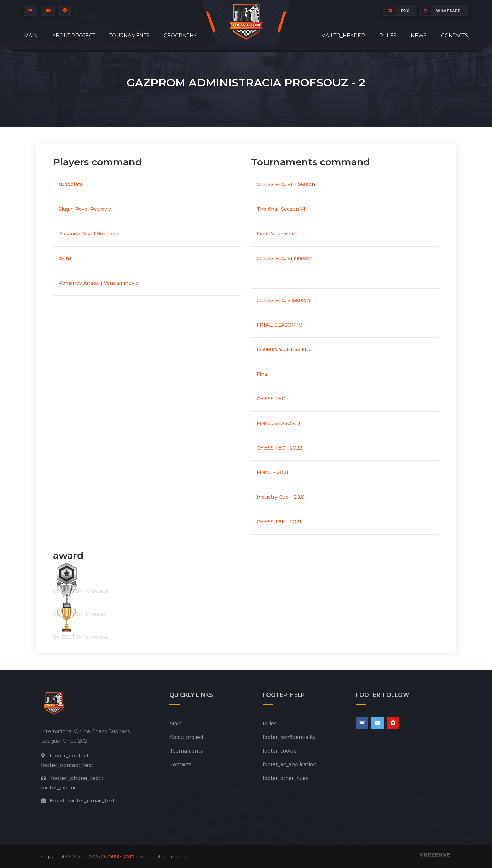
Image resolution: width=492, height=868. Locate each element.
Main (31, 36)
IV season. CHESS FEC (284, 349)
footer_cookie (280, 751)
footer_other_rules (286, 778)
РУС (397, 10)
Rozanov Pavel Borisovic (89, 234)
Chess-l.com (119, 856)
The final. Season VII (282, 209)
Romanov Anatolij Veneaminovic (98, 283)
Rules (388, 36)
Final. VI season (276, 234)
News (419, 36)
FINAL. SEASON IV (279, 325)
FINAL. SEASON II (278, 423)
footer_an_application (290, 764)
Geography (180, 36)
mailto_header (343, 36)
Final (263, 374)
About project (74, 36)
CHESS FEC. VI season (284, 258)
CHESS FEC (271, 399)
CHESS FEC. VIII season (286, 184)
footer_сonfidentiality (289, 737)
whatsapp (441, 10)
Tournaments (129, 36)
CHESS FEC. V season (283, 300)
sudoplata (71, 184)
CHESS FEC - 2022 (279, 448)
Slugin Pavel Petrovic (85, 209)
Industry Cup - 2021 (281, 497)
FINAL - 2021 (272, 472)
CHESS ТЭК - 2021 (279, 522)
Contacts (455, 36)
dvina (65, 258)
